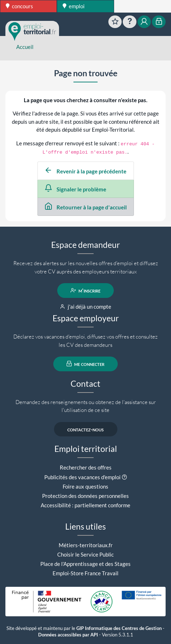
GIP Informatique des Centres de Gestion (119, 628)
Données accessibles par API (68, 635)
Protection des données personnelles (85, 496)
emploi (74, 6)
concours (19, 6)
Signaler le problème (75, 189)
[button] (124, 477)
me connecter (85, 364)
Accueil (25, 47)
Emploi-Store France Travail (85, 573)
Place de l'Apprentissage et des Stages (85, 564)
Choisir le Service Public (85, 554)
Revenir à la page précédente (85, 171)
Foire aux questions (85, 486)
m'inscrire (85, 290)
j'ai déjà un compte (85, 307)
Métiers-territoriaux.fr (86, 545)
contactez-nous (85, 429)
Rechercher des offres (86, 467)
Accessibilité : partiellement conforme (85, 505)
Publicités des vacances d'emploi (82, 477)
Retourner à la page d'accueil (85, 207)
